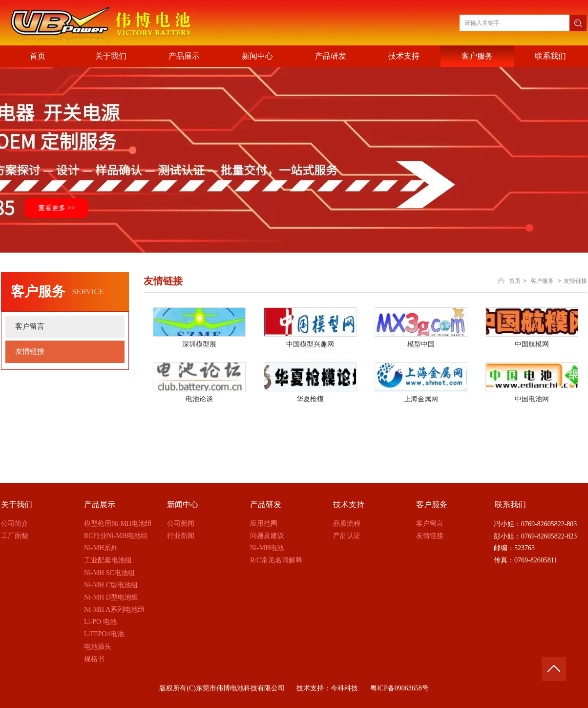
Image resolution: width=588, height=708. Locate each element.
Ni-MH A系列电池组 (114, 610)
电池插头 (98, 647)
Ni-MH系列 (101, 548)
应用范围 (264, 524)
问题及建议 (267, 536)
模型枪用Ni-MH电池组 (118, 524)
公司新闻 (181, 524)
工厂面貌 (15, 536)
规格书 (94, 659)
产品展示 (100, 504)
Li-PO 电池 (100, 622)
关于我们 (17, 504)
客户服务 (542, 281)
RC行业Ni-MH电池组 (116, 536)
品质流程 (347, 524)
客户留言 (430, 524)
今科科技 (344, 688)
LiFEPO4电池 (104, 634)
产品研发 (266, 504)
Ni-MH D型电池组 (111, 597)
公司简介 (15, 524)
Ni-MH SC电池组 (109, 573)
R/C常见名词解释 (276, 560)
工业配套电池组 (108, 560)
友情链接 (575, 281)
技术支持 (349, 504)
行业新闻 (181, 536)
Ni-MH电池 (267, 548)
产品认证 (347, 536)
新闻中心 (183, 504)
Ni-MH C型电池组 (111, 585)
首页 (515, 281)
